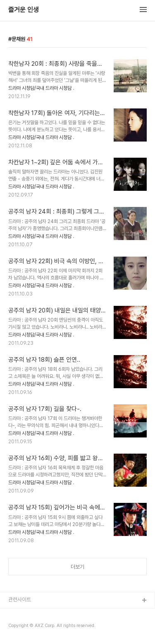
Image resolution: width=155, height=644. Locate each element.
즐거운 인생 (24, 10)
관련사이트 (20, 600)
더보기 (77, 567)
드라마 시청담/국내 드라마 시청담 (40, 88)
